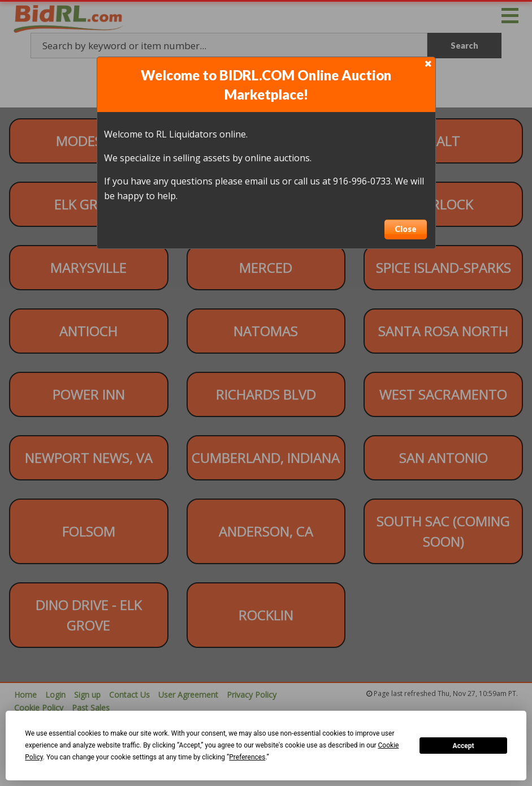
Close (406, 229)
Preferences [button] (247, 757)
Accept (464, 746)
